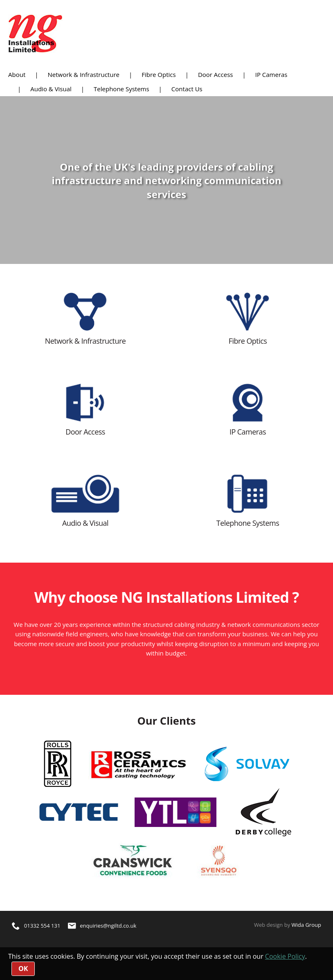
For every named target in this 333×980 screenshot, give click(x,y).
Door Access (216, 74)
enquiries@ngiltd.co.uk (102, 926)
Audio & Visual (51, 89)
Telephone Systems (122, 89)
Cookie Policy (285, 956)
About (17, 74)
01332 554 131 (36, 926)
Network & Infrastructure (83, 74)
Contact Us (187, 89)
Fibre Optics (159, 74)
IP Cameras (271, 74)
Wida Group (306, 925)
